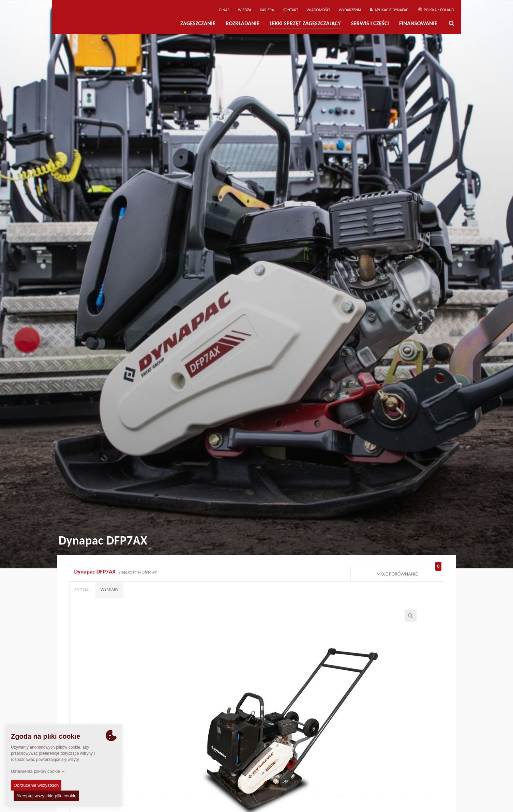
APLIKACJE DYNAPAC (389, 10)
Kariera (267, 10)
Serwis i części (370, 23)
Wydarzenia (350, 10)
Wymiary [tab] (109, 589)
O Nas (224, 10)
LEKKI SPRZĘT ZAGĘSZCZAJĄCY (305, 23)
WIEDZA (245, 10)
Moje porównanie (409, 572)
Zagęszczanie (198, 23)
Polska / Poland (436, 10)
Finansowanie (418, 23)
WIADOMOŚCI (319, 10)
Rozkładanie (243, 23)
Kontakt (290, 10)
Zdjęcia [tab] (82, 590)
